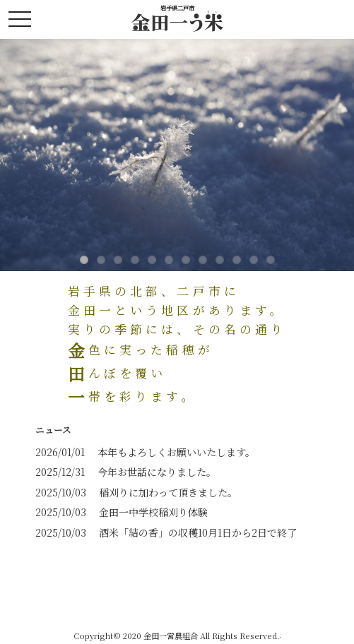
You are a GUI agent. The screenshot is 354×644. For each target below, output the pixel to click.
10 (237, 260)
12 (271, 260)
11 (254, 260)
